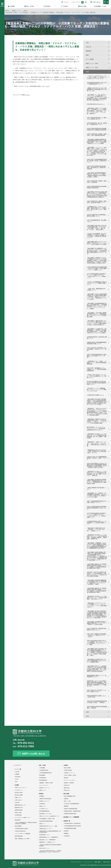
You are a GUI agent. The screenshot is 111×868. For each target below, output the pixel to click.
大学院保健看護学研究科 (45, 773)
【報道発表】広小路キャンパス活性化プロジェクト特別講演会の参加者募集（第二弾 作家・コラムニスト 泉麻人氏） (97, 474)
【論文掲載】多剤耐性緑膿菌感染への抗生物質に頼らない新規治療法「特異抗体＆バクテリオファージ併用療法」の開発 (97, 582)
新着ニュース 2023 (92, 68)
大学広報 (17, 803)
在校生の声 (67, 785)
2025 (87, 712)
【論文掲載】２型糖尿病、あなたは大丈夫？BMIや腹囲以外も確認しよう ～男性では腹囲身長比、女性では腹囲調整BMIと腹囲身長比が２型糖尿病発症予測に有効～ (97, 546)
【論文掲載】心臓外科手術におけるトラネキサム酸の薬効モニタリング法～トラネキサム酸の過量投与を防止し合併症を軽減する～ (97, 323)
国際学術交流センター (20, 805)
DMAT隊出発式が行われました (96, 104)
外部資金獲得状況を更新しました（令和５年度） (97, 696)
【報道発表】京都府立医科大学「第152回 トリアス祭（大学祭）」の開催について (96, 529)
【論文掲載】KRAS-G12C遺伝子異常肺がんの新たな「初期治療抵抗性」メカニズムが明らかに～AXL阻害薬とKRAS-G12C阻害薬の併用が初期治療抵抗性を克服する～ (97, 194)
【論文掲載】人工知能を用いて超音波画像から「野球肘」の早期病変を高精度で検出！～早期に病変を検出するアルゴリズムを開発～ (97, 331)
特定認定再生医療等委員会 (46, 821)
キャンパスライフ (44, 785)
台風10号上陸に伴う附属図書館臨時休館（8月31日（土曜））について (97, 458)
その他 (16, 779)
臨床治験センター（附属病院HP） (48, 840)
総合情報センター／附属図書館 (71, 817)
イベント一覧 (18, 769)
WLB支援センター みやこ (46, 814)
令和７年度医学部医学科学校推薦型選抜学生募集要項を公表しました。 (97, 508)
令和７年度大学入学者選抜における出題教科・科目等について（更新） (97, 349)
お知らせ (89, 47)
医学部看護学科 (43, 780)
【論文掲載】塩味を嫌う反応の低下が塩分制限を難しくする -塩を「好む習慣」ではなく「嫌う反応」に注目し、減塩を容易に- (97, 228)
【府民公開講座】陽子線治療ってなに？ (97, 488)
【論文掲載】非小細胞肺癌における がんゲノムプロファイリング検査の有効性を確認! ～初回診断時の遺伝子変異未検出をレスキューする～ (97, 251)
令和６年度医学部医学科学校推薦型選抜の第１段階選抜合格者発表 (97, 129)
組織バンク (42, 824)
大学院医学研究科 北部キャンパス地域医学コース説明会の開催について (97, 523)
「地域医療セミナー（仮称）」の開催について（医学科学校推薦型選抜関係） (97, 363)
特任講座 (66, 831)
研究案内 (41, 794)
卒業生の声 (67, 790)
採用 (87, 55)
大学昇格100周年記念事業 (21, 829)
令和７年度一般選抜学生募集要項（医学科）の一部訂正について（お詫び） (97, 635)
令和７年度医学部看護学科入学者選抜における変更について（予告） (97, 356)
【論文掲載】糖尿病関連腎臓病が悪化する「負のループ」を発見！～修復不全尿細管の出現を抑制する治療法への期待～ (97, 175)
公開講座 (17, 774)
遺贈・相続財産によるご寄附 (22, 839)
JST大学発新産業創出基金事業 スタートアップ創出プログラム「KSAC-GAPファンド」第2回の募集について (97, 515)
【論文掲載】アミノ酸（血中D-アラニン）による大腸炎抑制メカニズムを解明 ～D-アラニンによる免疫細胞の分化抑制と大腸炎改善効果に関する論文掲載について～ (97, 97)
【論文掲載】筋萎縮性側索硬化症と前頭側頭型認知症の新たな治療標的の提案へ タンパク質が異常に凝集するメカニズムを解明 (97, 141)
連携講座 (66, 806)
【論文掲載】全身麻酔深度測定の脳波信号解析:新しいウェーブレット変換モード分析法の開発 (97, 623)
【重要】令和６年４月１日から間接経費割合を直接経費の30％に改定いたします (97, 89)
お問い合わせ (97, 2)
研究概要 (42, 796)
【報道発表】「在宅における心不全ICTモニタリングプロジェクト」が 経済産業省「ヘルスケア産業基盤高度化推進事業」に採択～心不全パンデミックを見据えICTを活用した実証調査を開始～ (97, 412)
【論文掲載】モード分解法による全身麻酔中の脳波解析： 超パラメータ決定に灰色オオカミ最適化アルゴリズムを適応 (97, 495)
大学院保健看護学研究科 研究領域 (72, 826)
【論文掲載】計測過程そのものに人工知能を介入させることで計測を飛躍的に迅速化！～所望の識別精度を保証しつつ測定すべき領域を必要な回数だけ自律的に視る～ (97, 260)
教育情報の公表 (19, 808)
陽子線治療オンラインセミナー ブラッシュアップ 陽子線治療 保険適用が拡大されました (97, 429)
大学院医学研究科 (44, 770)
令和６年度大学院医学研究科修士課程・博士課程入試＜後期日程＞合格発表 (97, 167)
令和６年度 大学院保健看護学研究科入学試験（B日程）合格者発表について (97, 161)
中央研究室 (42, 804)
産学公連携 (66, 794)
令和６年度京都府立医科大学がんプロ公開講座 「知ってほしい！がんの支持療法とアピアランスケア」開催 (97, 643)
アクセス (66, 2)
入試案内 (66, 765)
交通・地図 (97, 862)
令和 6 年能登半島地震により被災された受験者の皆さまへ (97, 118)
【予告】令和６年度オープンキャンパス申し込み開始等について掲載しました (97, 376)
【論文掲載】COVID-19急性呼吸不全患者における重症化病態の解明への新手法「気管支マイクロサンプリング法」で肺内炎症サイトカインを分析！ (97, 297)
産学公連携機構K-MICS (70, 796)
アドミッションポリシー (70, 780)
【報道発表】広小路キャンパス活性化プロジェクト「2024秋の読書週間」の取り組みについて (97, 598)
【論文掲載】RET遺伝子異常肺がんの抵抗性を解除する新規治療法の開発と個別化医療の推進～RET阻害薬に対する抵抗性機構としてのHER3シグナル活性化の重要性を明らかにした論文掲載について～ (97, 614)
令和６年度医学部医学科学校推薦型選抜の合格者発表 (97, 187)
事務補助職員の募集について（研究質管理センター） (97, 676)
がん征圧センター (44, 809)
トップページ (17, 765)
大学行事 (17, 772)
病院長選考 (18, 820)
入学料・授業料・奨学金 (70, 775)
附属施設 (66, 833)
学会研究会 (18, 777)
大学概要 (17, 785)
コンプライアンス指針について (23, 818)
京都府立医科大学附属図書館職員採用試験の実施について (97, 343)
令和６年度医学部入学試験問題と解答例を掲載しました (97, 215)
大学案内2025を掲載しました (95, 395)
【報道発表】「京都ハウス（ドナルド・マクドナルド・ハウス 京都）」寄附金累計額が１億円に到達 (97, 444)
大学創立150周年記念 (20, 831)
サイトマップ (88, 862)
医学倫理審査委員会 (44, 811)
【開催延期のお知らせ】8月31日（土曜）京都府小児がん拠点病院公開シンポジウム (97, 451)
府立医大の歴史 (19, 793)
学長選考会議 (18, 815)
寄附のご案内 (18, 813)
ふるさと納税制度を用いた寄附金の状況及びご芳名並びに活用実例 (26, 823)
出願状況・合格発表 (69, 783)
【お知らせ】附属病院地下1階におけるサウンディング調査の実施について (97, 283)
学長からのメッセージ (20, 788)
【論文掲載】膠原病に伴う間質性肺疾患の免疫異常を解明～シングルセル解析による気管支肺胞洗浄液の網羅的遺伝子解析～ (97, 566)
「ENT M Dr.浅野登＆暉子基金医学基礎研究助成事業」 (50, 845)
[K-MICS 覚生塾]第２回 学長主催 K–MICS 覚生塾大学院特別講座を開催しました (97, 383)
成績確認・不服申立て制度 (46, 783)
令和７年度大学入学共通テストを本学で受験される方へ (97, 691)
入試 (87, 43)
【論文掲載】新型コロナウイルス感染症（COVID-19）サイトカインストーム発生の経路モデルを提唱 (97, 243)
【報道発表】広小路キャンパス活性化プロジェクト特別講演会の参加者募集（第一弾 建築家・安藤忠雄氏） (97, 436)
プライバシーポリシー (76, 862)
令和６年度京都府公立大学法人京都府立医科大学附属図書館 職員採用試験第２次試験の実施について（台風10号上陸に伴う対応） (97, 465)
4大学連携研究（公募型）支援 (47, 819)
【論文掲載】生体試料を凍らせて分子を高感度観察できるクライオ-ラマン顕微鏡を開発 (97, 661)
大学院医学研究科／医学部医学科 (72, 823)
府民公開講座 (18, 826)
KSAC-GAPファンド (44, 848)
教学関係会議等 (19, 836)
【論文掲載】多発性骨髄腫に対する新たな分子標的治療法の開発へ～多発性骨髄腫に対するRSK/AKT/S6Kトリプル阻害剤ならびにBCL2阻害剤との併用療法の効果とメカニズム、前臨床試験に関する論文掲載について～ (97, 556)
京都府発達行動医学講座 (70, 814)
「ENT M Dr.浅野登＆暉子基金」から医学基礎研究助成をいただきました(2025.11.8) (50, 851)
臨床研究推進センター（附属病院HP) (49, 837)
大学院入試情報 (68, 770)
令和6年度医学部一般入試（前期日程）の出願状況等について (97, 124)
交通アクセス (18, 798)
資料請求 (66, 778)
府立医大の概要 (19, 795)
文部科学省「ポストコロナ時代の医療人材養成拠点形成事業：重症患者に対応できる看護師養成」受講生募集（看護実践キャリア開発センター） (97, 684)
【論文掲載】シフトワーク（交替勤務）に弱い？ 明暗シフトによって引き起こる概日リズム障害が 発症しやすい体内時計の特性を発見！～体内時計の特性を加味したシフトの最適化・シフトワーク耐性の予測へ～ (97, 151)
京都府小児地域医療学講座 (71, 809)
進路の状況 (67, 788)
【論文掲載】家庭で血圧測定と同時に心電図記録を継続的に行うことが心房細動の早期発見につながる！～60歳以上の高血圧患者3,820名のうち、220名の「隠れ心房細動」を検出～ (97, 652)
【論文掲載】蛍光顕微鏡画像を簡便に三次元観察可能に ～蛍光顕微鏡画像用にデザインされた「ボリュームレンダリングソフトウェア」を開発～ (97, 306)
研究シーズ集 (67, 801)
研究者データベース (44, 788)
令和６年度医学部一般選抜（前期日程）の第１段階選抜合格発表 (97, 135)
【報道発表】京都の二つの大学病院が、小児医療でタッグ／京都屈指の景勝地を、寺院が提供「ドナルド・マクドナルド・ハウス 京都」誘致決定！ (97, 111)
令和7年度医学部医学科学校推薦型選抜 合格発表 (97, 707)
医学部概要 (42, 775)
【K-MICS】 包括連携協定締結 (71, 804)
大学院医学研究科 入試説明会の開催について (97, 338)
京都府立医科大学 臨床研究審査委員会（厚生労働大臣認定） (50, 832)
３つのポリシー (19, 790)
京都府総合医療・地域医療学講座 (72, 811)
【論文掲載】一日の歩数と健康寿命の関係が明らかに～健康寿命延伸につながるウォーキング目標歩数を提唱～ (97, 315)
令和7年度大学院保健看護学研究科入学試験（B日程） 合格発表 (97, 702)
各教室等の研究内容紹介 (45, 799)
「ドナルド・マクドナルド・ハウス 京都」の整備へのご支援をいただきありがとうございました (97, 77)
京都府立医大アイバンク (45, 829)
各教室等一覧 (67, 821)
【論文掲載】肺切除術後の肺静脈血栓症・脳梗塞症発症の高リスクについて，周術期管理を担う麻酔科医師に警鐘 (97, 482)
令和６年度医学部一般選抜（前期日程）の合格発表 (97, 182)
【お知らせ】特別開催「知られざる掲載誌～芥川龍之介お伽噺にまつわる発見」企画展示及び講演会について (97, 236)
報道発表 (89, 51)
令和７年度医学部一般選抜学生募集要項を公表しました (97, 629)
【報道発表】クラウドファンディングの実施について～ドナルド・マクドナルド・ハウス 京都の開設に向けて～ (97, 605)
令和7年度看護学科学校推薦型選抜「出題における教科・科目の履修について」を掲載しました (97, 268)
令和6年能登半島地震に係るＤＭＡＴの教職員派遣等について (97, 83)
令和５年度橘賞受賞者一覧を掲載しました (97, 221)
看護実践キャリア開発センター (47, 842)
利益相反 (66, 799)
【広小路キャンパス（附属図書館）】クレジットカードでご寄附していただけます (97, 390)
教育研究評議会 (19, 810)
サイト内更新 (90, 59)
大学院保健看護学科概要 (70, 828)
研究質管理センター (44, 835)
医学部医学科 (43, 778)
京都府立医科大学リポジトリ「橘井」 (49, 826)
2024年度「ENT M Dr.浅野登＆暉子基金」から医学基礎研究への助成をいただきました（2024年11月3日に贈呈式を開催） (97, 574)
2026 (87, 716)
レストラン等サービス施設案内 (23, 834)
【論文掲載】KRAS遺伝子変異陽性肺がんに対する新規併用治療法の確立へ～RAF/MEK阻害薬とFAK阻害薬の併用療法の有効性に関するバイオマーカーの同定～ (97, 402)
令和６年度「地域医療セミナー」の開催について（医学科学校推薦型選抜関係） (97, 369)
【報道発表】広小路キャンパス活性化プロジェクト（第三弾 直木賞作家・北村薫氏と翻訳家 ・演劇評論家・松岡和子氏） (97, 537)
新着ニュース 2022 (92, 63)
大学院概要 (42, 768)
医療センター (43, 806)
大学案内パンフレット (69, 773)
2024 (87, 72)
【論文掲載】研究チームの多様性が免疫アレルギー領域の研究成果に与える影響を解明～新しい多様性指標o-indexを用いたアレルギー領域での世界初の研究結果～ (97, 669)
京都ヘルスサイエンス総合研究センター (49, 816)
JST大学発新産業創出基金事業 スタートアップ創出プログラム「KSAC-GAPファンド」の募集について (97, 276)
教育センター (43, 790)
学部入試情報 (67, 768)
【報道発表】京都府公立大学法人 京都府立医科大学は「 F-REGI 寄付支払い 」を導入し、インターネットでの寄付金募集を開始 (97, 421)
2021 (16, 782)
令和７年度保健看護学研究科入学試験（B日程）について (97, 502)
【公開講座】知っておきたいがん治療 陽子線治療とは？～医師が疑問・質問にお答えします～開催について (97, 209)
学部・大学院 (42, 765)
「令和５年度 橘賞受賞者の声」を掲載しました (97, 289)
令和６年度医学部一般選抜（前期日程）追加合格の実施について (97, 202)
